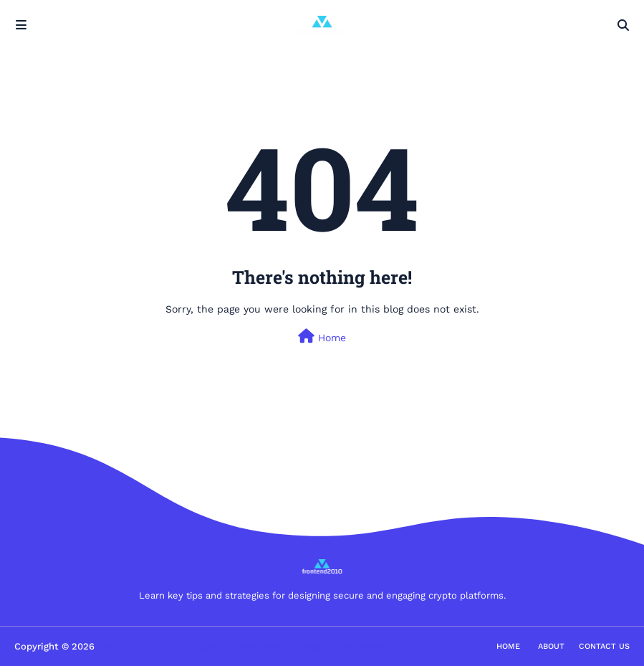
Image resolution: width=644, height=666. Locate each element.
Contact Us (604, 646)
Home (322, 336)
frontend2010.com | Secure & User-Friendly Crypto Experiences (242, 646)
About (551, 646)
